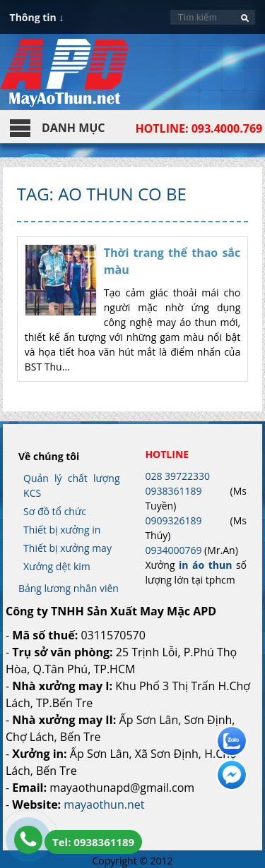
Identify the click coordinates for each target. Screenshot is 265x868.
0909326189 (173, 520)
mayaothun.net (104, 804)
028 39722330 (177, 476)
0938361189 (173, 491)
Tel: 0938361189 (93, 842)
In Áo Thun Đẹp (64, 80)
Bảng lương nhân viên (69, 588)
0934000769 (173, 550)
